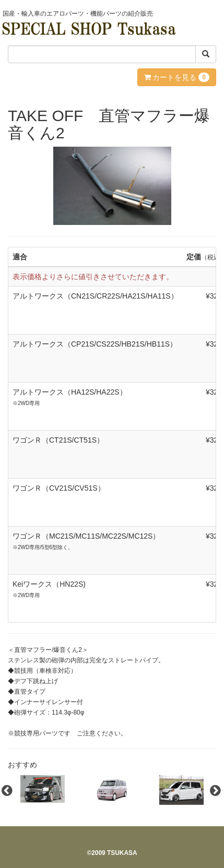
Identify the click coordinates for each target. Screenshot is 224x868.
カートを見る (177, 77)
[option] (43, 789)
